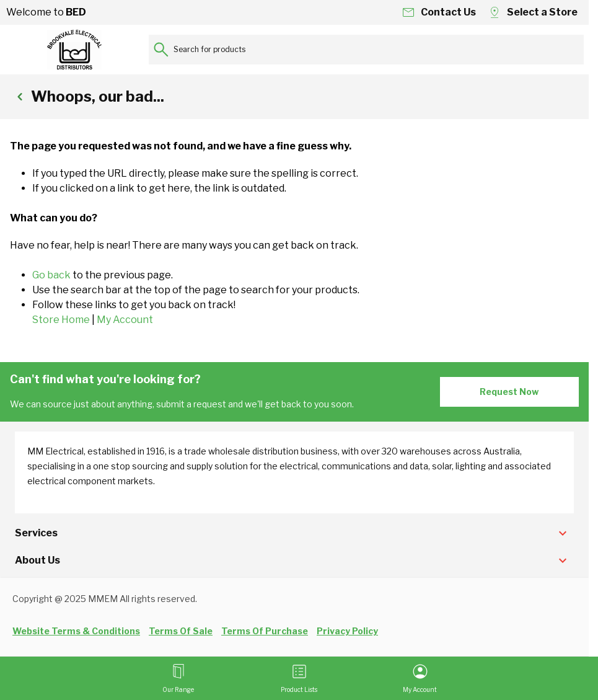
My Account (125, 320)
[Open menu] (178, 678)
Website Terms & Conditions (76, 631)
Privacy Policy (347, 631)
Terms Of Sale (181, 631)
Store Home (61, 320)
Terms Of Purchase (265, 631)
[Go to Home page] (74, 50)
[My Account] (420, 678)
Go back (51, 275)
